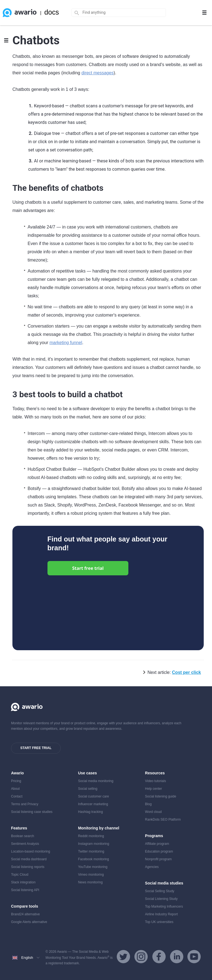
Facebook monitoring (94, 859)
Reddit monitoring (91, 836)
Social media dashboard (29, 859)
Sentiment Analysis (25, 844)
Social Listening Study (161, 899)
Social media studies (164, 883)
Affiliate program (157, 844)
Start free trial (88, 568)
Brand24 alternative (25, 914)
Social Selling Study (160, 891)
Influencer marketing (93, 804)
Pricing (16, 781)
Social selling (88, 789)
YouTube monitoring (93, 867)
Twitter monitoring (91, 851)
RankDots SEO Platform (163, 820)
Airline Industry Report (161, 914)
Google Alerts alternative (29, 922)
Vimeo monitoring (91, 875)
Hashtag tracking (91, 812)
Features (19, 828)
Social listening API (25, 890)
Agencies (152, 867)
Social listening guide (161, 796)
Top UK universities (159, 922)
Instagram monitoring (94, 844)
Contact (17, 796)
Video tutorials (155, 781)
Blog (148, 804)
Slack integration (23, 882)
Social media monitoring (96, 781)
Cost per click (186, 672)
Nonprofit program (158, 859)
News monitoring (90, 882)
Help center (153, 789)
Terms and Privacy (25, 804)
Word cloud (153, 812)
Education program (159, 851)
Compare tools (25, 906)
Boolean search (22, 836)
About (15, 789)
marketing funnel (66, 343)
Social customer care (94, 796)
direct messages (98, 73)
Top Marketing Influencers (164, 906)
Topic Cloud (20, 875)
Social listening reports (28, 867)
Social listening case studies (32, 812)
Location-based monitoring (31, 851)
